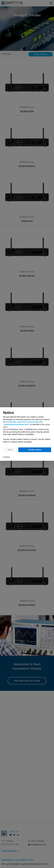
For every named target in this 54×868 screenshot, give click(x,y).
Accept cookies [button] (35, 450)
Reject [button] (10, 450)
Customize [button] (6, 457)
